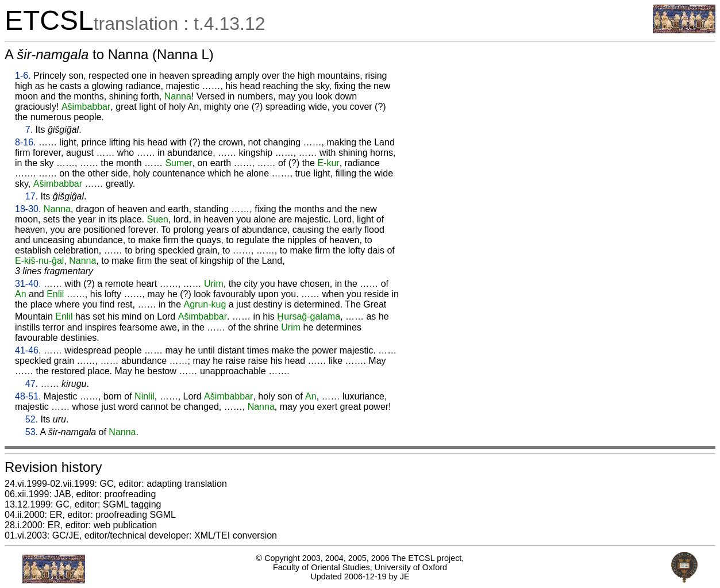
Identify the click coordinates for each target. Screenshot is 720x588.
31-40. (28, 284)
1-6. (23, 76)
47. (32, 384)
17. (32, 196)
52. (32, 419)
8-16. (25, 142)
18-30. (28, 209)
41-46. (28, 350)
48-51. (28, 396)
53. (32, 432)
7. (29, 130)
